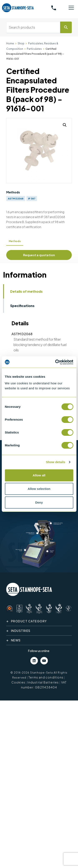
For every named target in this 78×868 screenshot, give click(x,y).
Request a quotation (39, 255)
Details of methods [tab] (26, 291)
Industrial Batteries (43, 682)
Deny (39, 502)
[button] (65, 125)
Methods (15, 241)
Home (10, 43)
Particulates (34, 49)
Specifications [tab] (22, 306)
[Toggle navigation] (71, 8)
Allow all (39, 475)
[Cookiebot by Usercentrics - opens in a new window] (56, 362)
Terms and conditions (46, 677)
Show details (56, 462)
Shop (21, 43)
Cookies (18, 682)
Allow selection (39, 489)
